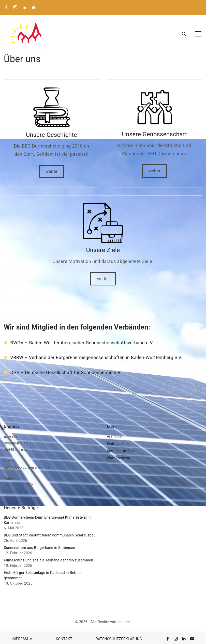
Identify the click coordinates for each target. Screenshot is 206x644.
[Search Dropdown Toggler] (184, 34)
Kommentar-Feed (121, 451)
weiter (51, 171)
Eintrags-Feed (118, 444)
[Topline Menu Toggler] (201, 8)
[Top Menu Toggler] (198, 34)
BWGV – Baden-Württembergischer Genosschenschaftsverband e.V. (82, 343)
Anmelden (115, 437)
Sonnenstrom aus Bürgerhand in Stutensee (39, 548)
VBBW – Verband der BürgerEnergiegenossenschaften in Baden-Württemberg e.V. (96, 357)
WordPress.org (119, 458)
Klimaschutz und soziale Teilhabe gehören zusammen (48, 560)
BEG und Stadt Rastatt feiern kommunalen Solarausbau (50, 535)
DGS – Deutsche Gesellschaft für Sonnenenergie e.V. (66, 372)
